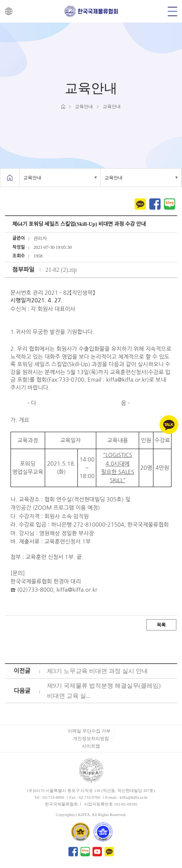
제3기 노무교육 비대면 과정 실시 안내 (97, 671)
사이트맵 (91, 746)
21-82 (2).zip (61, 270)
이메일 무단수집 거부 (89, 731)
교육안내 (32, 178)
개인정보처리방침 (91, 739)
